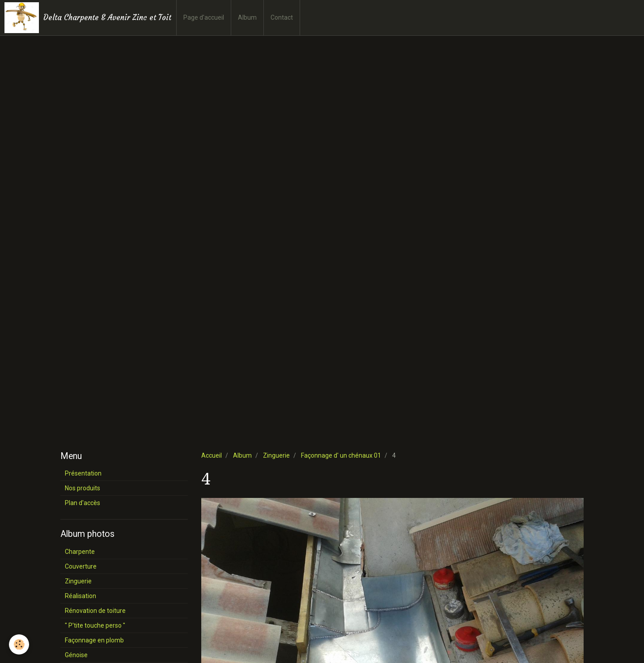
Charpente (80, 552)
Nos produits (83, 488)
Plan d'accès (83, 503)
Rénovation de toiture (95, 611)
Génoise (76, 655)
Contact (282, 17)
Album (247, 17)
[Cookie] (19, 644)
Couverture (81, 566)
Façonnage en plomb (94, 640)
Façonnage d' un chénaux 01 (341, 455)
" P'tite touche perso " (95, 625)
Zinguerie (276, 455)
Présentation (83, 473)
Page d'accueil (204, 17)
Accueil (212, 455)
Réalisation (80, 596)
